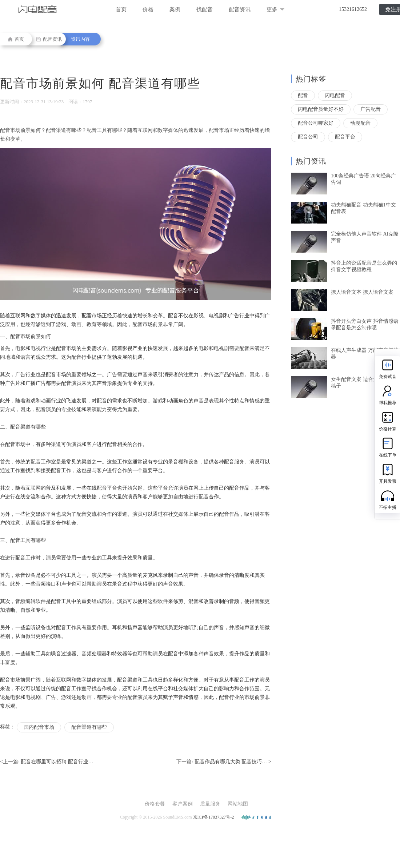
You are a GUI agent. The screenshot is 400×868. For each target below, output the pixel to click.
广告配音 (371, 109)
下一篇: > (224, 762)
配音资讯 (240, 9)
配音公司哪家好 (316, 123)
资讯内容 (80, 39)
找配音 (205, 9)
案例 (175, 9)
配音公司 (308, 137)
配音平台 (345, 137)
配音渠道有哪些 (89, 727)
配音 (303, 95)
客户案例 (183, 804)
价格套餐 (155, 804)
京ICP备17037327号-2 (214, 817)
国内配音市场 (39, 727)
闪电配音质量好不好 (321, 109)
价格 (148, 9)
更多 (275, 9)
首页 (121, 9)
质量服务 (210, 804)
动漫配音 (360, 123)
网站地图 (238, 804)
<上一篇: (47, 762)
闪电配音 (335, 95)
